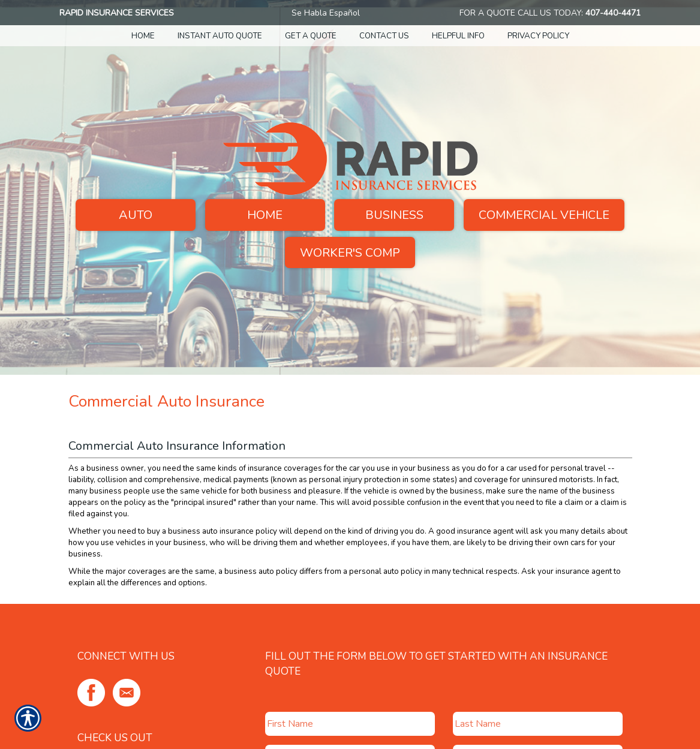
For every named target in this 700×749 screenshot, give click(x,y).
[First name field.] (350, 724)
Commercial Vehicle (544, 215)
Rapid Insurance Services (117, 13)
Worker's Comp (350, 253)
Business (394, 215)
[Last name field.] (538, 724)
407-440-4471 (613, 13)
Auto (136, 215)
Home (265, 215)
